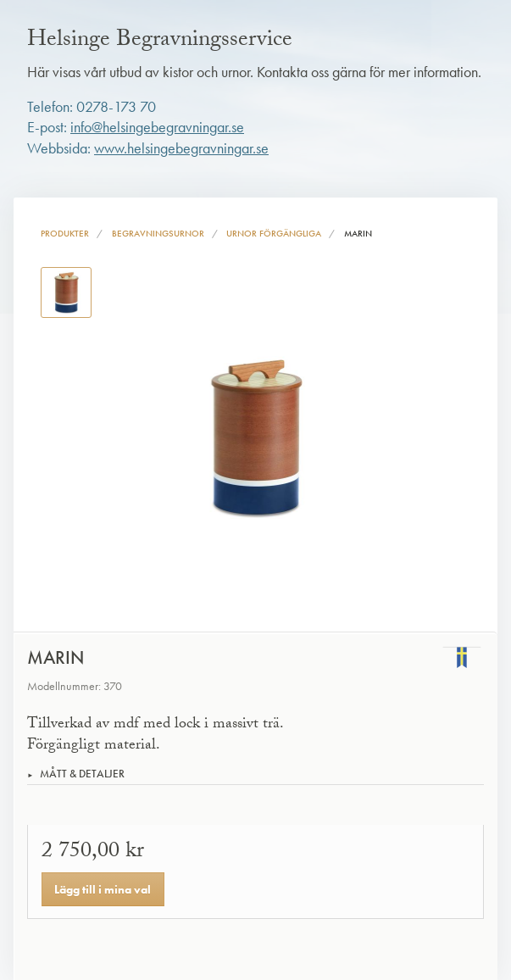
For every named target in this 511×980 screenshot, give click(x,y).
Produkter (65, 233)
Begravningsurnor (158, 233)
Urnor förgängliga (274, 233)
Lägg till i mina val (103, 889)
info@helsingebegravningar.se (157, 127)
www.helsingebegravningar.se (181, 148)
